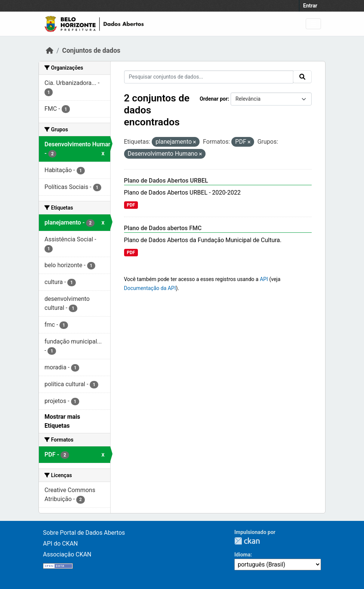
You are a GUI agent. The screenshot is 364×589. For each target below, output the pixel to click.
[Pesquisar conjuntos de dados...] (209, 77)
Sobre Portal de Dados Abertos (84, 533)
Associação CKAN (67, 554)
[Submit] (302, 77)
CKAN (247, 541)
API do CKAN (60, 544)
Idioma (242, 555)
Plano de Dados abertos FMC (163, 228)
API (264, 279)
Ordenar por (214, 99)
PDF (131, 205)
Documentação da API (150, 288)
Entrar (310, 6)
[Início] (50, 51)
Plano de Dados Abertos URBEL (166, 181)
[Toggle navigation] (313, 24)
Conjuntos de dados (91, 51)
